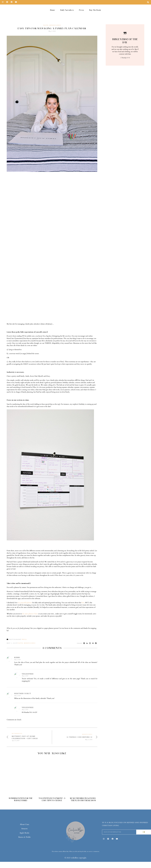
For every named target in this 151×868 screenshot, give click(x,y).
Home (53, 10)
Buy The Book (95, 10)
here (83, 596)
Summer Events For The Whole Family (21, 793)
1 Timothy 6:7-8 (125, 52)
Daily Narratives (67, 10)
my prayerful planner (25, 596)
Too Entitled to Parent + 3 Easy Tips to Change (52, 793)
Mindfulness (55, 19)
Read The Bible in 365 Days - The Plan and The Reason (83, 793)
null (24, 633)
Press (82, 10)
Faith (46, 19)
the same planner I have (30, 608)
